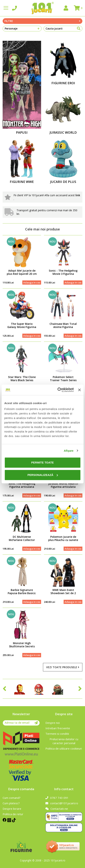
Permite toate (42, 462)
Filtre (43, 21)
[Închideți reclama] (79, 390)
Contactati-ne (57, 809)
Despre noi (53, 723)
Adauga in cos (32, 283)
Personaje (22, 29)
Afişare (69, 451)
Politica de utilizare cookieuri (64, 748)
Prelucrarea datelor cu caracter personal (64, 741)
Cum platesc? (11, 803)
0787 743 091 (57, 798)
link (78, 195)
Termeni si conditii (57, 734)
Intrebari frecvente (58, 728)
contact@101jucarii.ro (62, 803)
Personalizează (43, 475)
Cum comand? (12, 798)
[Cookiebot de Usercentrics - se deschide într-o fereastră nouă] (57, 390)
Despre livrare (12, 809)
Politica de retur (13, 814)
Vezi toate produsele (63, 667)
